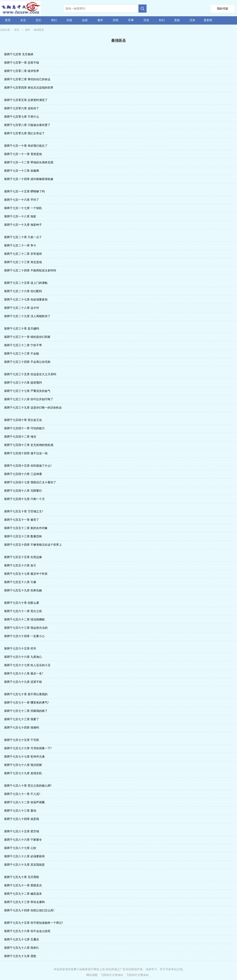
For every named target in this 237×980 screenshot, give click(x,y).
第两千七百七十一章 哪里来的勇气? (26, 703)
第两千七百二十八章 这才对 (22, 308)
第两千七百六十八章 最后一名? (24, 674)
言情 (115, 20)
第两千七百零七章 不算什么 (22, 117)
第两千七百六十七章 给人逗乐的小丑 (27, 665)
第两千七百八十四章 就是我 (22, 819)
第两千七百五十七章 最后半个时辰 (26, 574)
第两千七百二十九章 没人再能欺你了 (27, 316)
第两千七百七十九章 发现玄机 (23, 773)
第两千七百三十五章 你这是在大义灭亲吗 (30, 374)
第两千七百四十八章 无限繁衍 (23, 491)
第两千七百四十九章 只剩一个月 (24, 499)
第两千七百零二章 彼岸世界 (22, 71)
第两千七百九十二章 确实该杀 (23, 894)
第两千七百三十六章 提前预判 (23, 383)
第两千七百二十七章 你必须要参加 (26, 300)
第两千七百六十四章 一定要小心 (24, 636)
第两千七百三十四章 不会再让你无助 (27, 362)
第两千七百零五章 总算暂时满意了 (26, 100)
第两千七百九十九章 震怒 (20, 956)
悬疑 (177, 20)
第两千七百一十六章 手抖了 (22, 200)
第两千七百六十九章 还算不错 (23, 682)
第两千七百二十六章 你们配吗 (23, 291)
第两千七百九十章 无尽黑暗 (22, 877)
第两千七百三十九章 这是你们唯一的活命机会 (33, 408)
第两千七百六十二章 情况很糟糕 (24, 620)
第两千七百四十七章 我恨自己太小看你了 (30, 482)
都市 (100, 20)
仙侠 (85, 20)
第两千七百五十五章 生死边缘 (23, 557)
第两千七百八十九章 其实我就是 (24, 865)
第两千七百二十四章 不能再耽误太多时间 (30, 270)
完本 (192, 20)
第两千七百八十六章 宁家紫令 (23, 840)
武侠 (69, 20)
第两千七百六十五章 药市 (20, 649)
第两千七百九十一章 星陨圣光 (23, 885)
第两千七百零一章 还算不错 (22, 63)
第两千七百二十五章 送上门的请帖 (26, 283)
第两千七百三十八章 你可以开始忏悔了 (29, 399)
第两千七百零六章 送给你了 (22, 108)
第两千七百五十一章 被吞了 (22, 520)
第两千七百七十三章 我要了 (22, 719)
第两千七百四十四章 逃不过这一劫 (26, 453)
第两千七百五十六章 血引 (20, 565)
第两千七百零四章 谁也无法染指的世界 (29, 88)
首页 (8, 20)
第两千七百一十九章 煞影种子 (23, 225)
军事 (131, 20)
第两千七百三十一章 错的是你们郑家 (27, 337)
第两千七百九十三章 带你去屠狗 (24, 902)
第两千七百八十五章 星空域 (22, 831)
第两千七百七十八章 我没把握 (23, 765)
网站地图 (92, 975)
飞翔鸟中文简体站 (112, 975)
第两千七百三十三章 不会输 (22, 354)
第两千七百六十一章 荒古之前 (23, 611)
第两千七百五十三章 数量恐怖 (23, 536)
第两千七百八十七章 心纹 (20, 848)
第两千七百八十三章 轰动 (20, 811)
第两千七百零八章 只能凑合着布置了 (27, 125)
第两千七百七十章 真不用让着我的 (26, 694)
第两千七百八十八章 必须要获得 (24, 856)
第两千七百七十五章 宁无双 (22, 740)
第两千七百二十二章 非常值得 (23, 254)
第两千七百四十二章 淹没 (20, 437)
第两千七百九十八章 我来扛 (22, 948)
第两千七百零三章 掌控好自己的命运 (27, 79)
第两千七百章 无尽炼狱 (19, 54)
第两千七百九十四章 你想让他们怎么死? (29, 910)
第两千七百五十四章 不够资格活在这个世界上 (33, 545)
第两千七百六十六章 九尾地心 (23, 657)
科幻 (162, 20)
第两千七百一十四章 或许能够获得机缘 (29, 179)
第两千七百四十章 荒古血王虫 (23, 420)
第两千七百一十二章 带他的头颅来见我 (29, 162)
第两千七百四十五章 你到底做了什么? (28, 466)
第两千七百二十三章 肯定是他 (23, 262)
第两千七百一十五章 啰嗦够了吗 (24, 191)
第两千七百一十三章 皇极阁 (22, 171)
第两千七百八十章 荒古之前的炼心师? (28, 786)
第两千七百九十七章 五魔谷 (22, 939)
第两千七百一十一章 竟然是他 (23, 154)
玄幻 (38, 20)
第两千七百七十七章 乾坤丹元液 (24, 757)
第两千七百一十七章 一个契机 (23, 208)
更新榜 (208, 20)
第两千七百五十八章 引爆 (20, 582)
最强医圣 (39, 30)
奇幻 (54, 20)
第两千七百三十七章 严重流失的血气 (27, 391)
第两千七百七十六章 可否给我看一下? (28, 748)
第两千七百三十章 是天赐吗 (22, 329)
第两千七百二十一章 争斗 (20, 246)
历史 (146, 20)
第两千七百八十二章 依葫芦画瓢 (24, 802)
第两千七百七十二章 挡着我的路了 (26, 711)
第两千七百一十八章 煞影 (20, 216)
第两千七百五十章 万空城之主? (24, 511)
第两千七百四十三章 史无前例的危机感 (29, 445)
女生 (23, 20)
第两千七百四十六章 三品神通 (23, 474)
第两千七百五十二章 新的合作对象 (26, 528)
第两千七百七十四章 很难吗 (22, 728)
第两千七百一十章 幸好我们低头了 (26, 146)
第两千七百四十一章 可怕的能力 (24, 428)
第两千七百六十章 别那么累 (22, 603)
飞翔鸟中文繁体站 (137, 975)
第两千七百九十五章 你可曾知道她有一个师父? (34, 923)
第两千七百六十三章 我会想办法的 (26, 628)
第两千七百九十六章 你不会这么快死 (27, 931)
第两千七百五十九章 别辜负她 (23, 590)
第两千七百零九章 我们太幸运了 (24, 133)
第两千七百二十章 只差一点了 (23, 237)
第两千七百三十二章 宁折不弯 (23, 345)
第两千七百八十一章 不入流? (22, 794)
